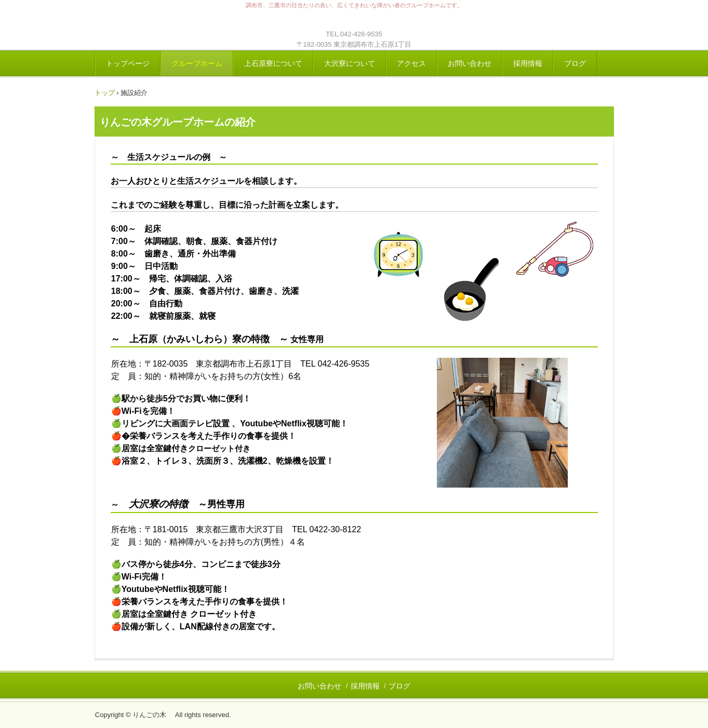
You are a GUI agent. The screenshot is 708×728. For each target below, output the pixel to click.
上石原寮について (273, 63)
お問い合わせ (470, 63)
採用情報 (528, 63)
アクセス (411, 63)
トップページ (128, 63)
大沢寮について (350, 63)
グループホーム (197, 63)
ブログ (575, 63)
